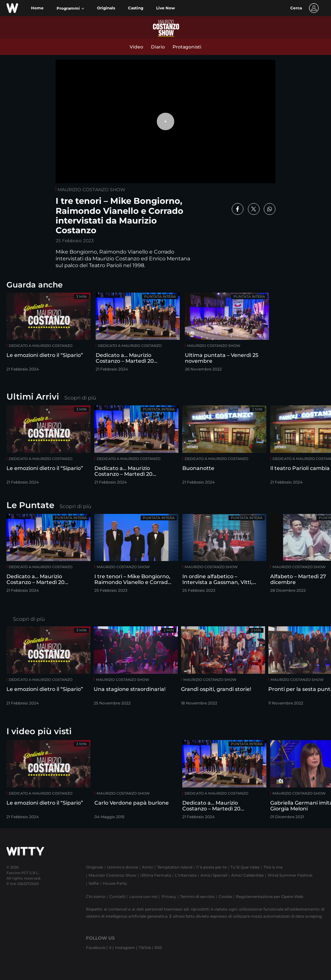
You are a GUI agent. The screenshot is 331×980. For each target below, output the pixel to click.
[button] (70, 8)
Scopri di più (80, 398)
